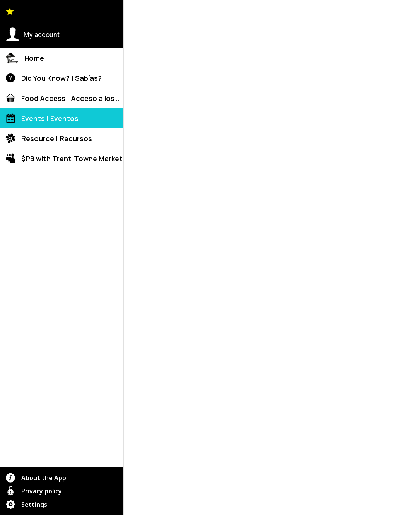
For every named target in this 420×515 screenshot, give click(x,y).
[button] (33, 35)
